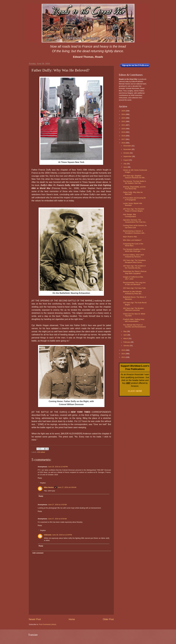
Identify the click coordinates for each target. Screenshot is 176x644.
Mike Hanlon (49, 487)
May (125, 331)
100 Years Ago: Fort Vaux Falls (134, 288)
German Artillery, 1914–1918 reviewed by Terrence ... (133, 256)
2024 (124, 114)
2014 (124, 354)
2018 (124, 136)
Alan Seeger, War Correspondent (129, 215)
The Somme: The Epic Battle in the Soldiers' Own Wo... (134, 182)
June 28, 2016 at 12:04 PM (62, 535)
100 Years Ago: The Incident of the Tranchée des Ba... (134, 267)
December (127, 146)
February (127, 342)
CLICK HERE (135, 391)
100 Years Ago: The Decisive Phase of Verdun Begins (134, 210)
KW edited (41, 452)
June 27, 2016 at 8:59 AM (67, 487)
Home (72, 619)
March (126, 338)
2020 (124, 129)
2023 (124, 118)
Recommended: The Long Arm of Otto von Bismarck (134, 283)
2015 (124, 350)
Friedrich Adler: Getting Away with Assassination (134, 320)
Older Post (108, 619)
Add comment (38, 553)
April (125, 335)
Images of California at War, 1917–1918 (133, 278)
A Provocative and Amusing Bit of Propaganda (134, 199)
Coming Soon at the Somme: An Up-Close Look (135, 226)
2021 (124, 125)
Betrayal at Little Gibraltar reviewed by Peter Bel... (133, 292)
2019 (124, 132)
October (127, 153)
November (127, 149)
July (125, 164)
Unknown (48, 535)
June (125, 167)
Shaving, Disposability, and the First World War (134, 188)
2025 (124, 111)
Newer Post (35, 619)
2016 (124, 143)
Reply (40, 478)
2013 (124, 357)
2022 (124, 121)
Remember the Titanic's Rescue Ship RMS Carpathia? (135, 272)
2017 (124, 139)
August (126, 160)
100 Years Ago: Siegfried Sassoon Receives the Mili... (134, 177)
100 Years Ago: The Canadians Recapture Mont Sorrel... (134, 261)
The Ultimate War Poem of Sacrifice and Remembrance (134, 326)
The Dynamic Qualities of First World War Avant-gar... (134, 250)
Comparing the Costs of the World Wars (133, 245)
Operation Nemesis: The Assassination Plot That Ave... (135, 221)
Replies (43, 483)
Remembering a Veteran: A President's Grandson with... (134, 232)
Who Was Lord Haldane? (132, 240)
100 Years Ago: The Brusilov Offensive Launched (133, 309)
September (128, 156)
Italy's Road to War (130, 237)
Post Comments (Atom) (48, 624)
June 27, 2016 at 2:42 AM (57, 505)
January (127, 346)
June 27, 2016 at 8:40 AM (57, 519)
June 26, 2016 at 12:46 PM (58, 467)
